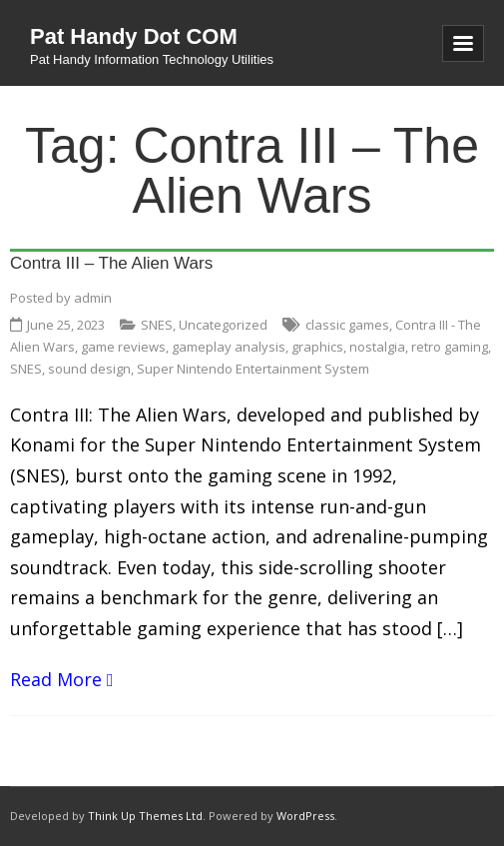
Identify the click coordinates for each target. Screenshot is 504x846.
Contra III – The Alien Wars (111, 263)
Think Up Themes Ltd (145, 816)
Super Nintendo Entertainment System (253, 369)
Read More (56, 679)
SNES (157, 325)
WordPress (305, 816)
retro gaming (450, 347)
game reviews (123, 347)
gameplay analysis (229, 347)
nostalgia (377, 347)
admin (93, 298)
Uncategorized (223, 325)
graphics (317, 347)
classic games (347, 325)
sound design (89, 369)
